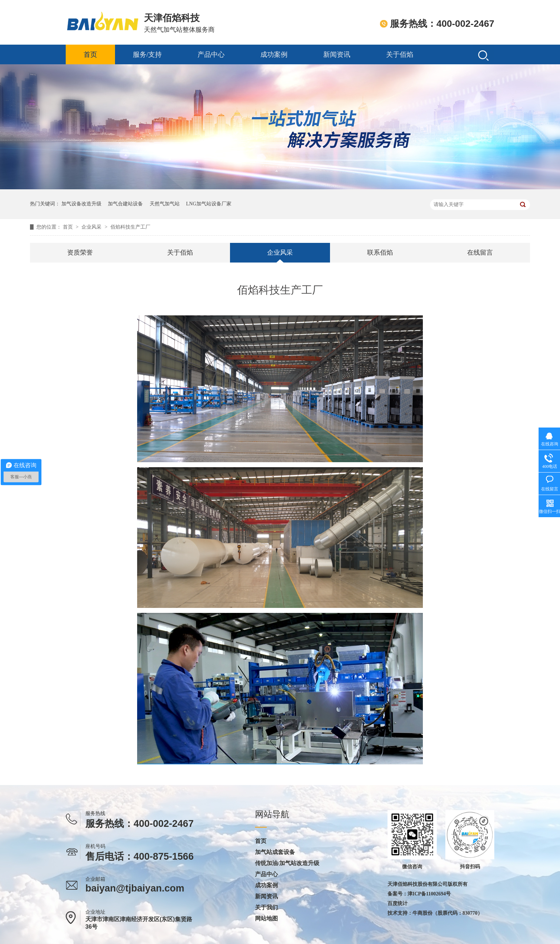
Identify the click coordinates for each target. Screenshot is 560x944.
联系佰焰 (380, 253)
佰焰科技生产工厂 (130, 227)
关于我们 (266, 908)
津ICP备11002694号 (429, 894)
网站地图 (266, 919)
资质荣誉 (80, 253)
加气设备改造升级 (81, 204)
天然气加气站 (165, 204)
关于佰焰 (400, 54)
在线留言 (480, 253)
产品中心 (211, 54)
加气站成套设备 (275, 852)
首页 (90, 54)
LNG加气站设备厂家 (209, 204)
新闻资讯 (337, 54)
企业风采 (92, 227)
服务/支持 (147, 54)
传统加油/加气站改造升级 (287, 863)
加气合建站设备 (125, 204)
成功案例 (274, 54)
